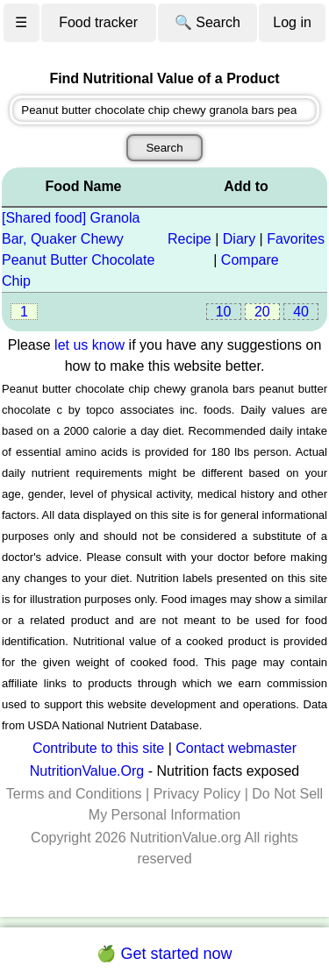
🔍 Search (207, 22)
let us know (89, 345)
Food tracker (98, 22)
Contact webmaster (236, 748)
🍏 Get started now (164, 954)
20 (262, 312)
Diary (239, 239)
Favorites (296, 239)
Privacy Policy (197, 794)
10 (224, 312)
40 (301, 312)
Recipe (190, 239)
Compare (250, 260)
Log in (292, 22)
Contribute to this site (98, 748)
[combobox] (164, 110)
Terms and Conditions (74, 794)
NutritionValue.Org (87, 771)
